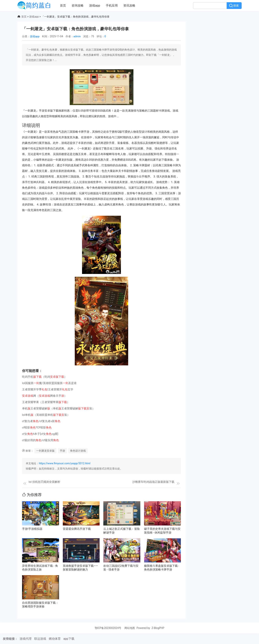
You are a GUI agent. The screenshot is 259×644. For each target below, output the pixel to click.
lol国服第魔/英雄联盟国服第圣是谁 (49, 383)
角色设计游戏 (78, 451)
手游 (62, 451)
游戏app (95, 6)
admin (77, 36)
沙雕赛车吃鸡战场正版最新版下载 (153, 482)
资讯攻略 (129, 6)
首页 (63, 6)
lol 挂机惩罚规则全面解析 (44, 482)
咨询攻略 (78, 6)
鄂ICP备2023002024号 (108, 628)
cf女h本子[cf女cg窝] (40, 434)
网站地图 (130, 628)
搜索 (236, 6)
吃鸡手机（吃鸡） (44, 377)
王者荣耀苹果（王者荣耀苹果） (46, 402)
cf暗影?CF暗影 (37, 428)
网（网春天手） (44, 396)
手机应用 (112, 6)
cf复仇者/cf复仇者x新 (41, 421)
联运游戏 (40, 639)
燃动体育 (55, 639)
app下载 (69, 639)
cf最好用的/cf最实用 (40, 440)
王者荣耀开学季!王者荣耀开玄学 (48, 389)
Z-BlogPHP (158, 628)
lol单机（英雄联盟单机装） (46, 415)
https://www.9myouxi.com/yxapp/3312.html (65, 463)
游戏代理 (26, 639)
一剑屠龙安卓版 (45, 451)
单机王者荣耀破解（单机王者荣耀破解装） (58, 408)
